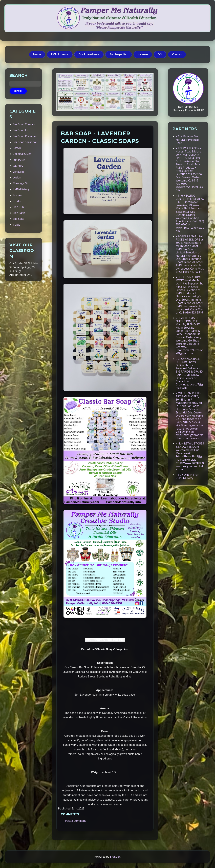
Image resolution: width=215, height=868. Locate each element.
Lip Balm (18, 172)
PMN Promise (60, 54)
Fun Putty (19, 160)
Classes (177, 54)
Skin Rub (18, 207)
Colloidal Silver (22, 154)
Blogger (115, 857)
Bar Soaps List (119, 54)
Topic (16, 225)
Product (18, 201)
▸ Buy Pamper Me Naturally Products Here (188, 140)
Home (37, 54)
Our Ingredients (89, 54)
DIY (160, 54)
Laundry (18, 166)
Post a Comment (75, 821)
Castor (17, 148)
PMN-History (21, 189)
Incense (143, 54)
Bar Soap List (21, 130)
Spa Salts (18, 219)
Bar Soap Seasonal (25, 142)
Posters (18, 195)
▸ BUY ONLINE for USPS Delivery (187, 476)
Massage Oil (20, 183)
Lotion (17, 177)
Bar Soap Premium (25, 136)
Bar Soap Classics (24, 124)
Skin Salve (19, 213)
